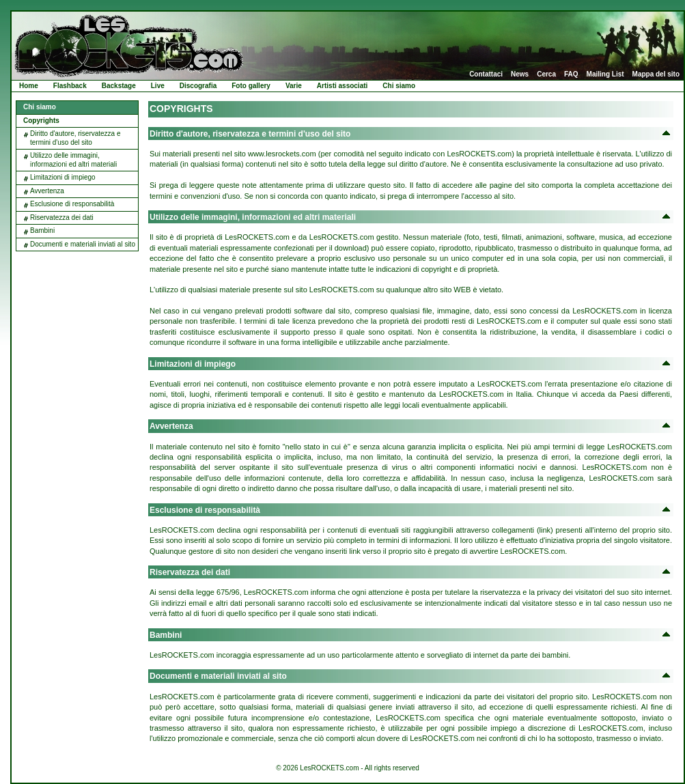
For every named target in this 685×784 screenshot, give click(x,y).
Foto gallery (251, 86)
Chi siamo (399, 86)
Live (158, 86)
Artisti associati (342, 86)
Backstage (119, 86)
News (520, 74)
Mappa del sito (656, 74)
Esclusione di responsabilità (72, 204)
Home (29, 86)
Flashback (70, 86)
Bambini (42, 230)
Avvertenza (47, 191)
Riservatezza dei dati (62, 218)
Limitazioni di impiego (63, 177)
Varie (294, 86)
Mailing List (605, 74)
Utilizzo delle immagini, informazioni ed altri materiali (73, 160)
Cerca (546, 74)
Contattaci (486, 74)
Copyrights (41, 121)
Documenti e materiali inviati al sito (83, 244)
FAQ (571, 74)
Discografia (198, 86)
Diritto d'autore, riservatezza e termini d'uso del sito (75, 138)
